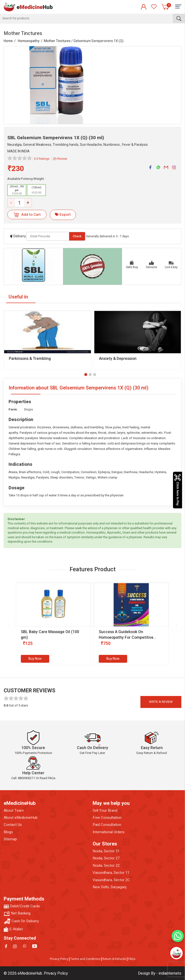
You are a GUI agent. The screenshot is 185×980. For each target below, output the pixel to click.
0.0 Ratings (42, 159)
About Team (14, 811)
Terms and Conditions (85, 959)
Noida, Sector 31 (106, 851)
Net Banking (17, 913)
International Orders (109, 832)
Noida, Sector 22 (106, 866)
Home (8, 41)
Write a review (161, 702)
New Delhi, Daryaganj (110, 887)
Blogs (8, 832)
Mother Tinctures (57, 41)
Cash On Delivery (21, 921)
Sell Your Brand (105, 811)
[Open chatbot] (176, 953)
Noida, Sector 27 (106, 858)
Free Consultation (107, 818)
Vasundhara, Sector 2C (111, 880)
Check (77, 236)
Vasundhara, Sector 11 (111, 873)
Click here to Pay (178, 490)
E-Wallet (13, 929)
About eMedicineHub (21, 818)
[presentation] (9, 625)
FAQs (132, 959)
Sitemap (10, 839)
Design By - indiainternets (160, 973)
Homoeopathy (29, 41)
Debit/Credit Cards (22, 906)
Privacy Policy (59, 959)
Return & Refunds (114, 959)
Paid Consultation (107, 825)
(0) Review (60, 159)
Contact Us (13, 825)
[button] (86, 375)
